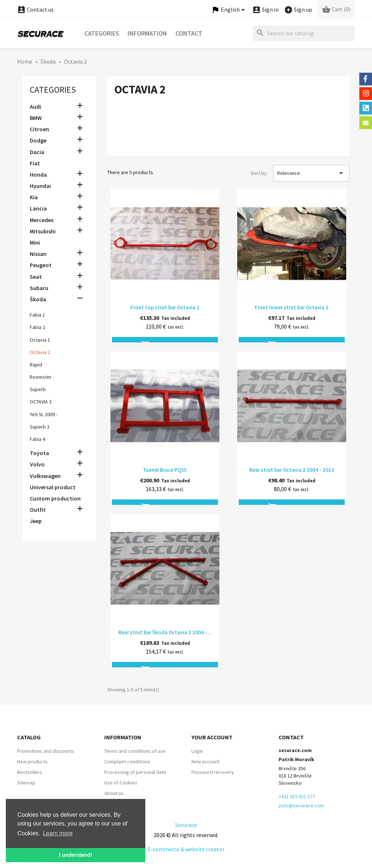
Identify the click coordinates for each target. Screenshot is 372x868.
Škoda (38, 299)
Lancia (38, 208)
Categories (102, 33)
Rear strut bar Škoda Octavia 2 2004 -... (165, 632)
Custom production (55, 498)
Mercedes (42, 220)
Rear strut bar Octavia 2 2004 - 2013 (292, 470)
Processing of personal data (135, 772)
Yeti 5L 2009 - (44, 414)
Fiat (35, 163)
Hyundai (40, 186)
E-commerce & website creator (186, 849)
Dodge (38, 140)
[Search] (304, 33)
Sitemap (26, 783)
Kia (34, 197)
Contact (189, 33)
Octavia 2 (40, 352)
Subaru (39, 288)
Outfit (38, 510)
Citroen (39, 129)
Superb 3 (40, 427)
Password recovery (213, 772)
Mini (35, 242)
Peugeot (41, 265)
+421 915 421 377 (297, 796)
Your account (212, 737)
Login (197, 751)
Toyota (39, 453)
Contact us (35, 9)
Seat (36, 277)
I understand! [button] (75, 855)
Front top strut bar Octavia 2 (165, 307)
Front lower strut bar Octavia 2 (292, 307)
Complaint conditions (127, 761)
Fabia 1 (37, 315)
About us (114, 793)
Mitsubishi (43, 231)
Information (147, 33)
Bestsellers (30, 772)
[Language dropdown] (229, 10)
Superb (38, 389)
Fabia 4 (37, 439)
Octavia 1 (40, 340)
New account (205, 761)
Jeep (36, 521)
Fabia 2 (37, 327)
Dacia (37, 152)
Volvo (37, 464)
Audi (35, 107)
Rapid (36, 365)
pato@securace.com (301, 805)
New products (32, 761)
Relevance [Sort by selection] (311, 173)
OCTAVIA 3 (41, 402)
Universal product (53, 487)
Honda (38, 174)
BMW (36, 118)
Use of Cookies (121, 783)
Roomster (41, 377)
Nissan (38, 254)
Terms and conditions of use (135, 751)
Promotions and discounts (46, 751)
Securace (186, 825)
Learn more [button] (58, 833)
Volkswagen (45, 476)
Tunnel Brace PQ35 (165, 470)
